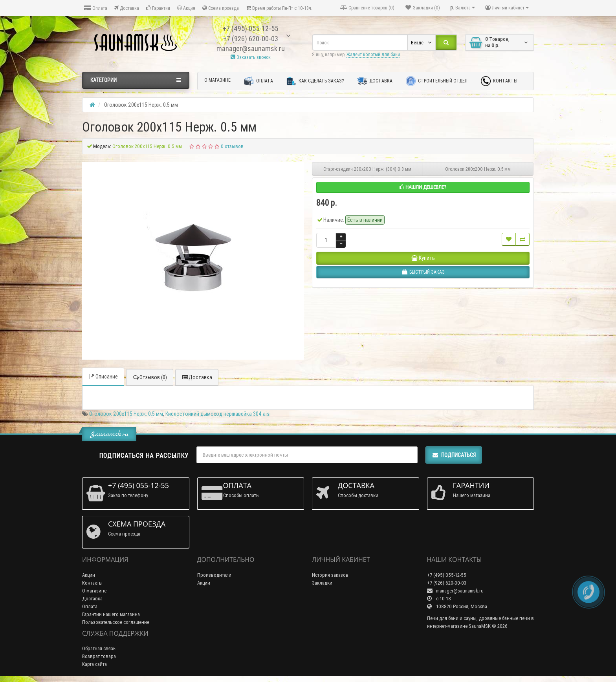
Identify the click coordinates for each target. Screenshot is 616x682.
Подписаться (454, 455)
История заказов (330, 575)
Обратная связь (99, 648)
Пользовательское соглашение (116, 622)
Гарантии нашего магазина (111, 614)
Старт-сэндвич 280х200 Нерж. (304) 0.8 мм (367, 169)
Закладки (322, 583)
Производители (214, 575)
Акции (89, 575)
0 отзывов (232, 146)
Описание (103, 377)
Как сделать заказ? (315, 81)
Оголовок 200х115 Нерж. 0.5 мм (126, 414)
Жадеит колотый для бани (373, 54)
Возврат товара (99, 656)
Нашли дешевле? (423, 187)
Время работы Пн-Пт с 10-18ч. (279, 8)
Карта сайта (94, 664)
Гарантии (158, 8)
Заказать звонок (251, 57)
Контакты (499, 81)
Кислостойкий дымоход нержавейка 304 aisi (218, 414)
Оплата (96, 8)
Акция (186, 8)
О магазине (217, 80)
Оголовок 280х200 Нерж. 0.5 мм (478, 169)
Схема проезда (221, 8)
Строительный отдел (437, 81)
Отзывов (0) (150, 377)
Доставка (127, 8)
